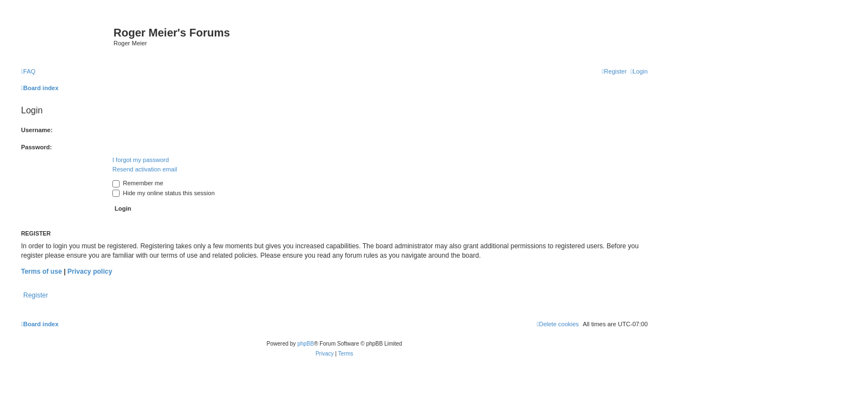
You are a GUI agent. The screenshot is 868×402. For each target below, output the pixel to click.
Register (36, 295)
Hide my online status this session (164, 193)
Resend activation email (145, 169)
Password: (37, 147)
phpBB (306, 344)
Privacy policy (90, 272)
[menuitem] (28, 71)
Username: (37, 130)
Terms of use (42, 272)
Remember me (138, 183)
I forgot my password (141, 160)
